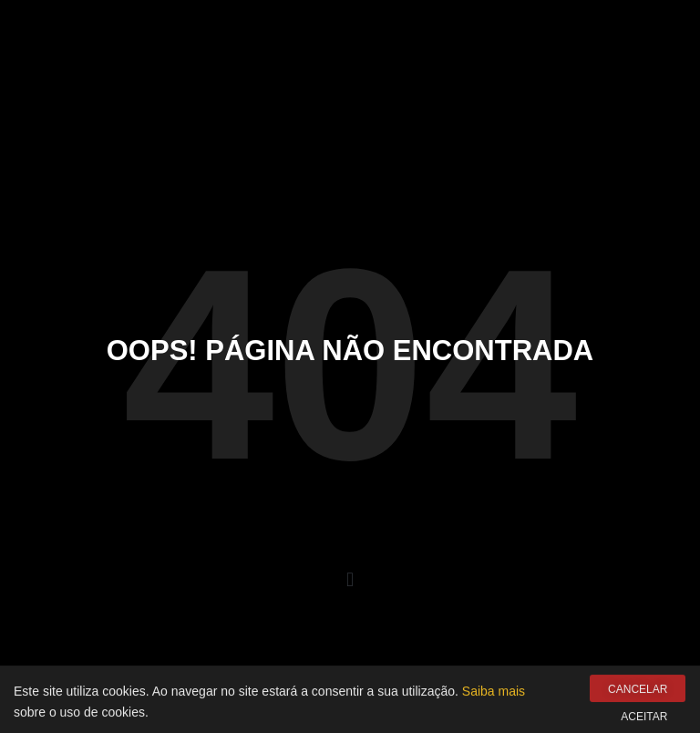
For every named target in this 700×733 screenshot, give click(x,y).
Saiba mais (494, 694)
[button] (350, 580)
